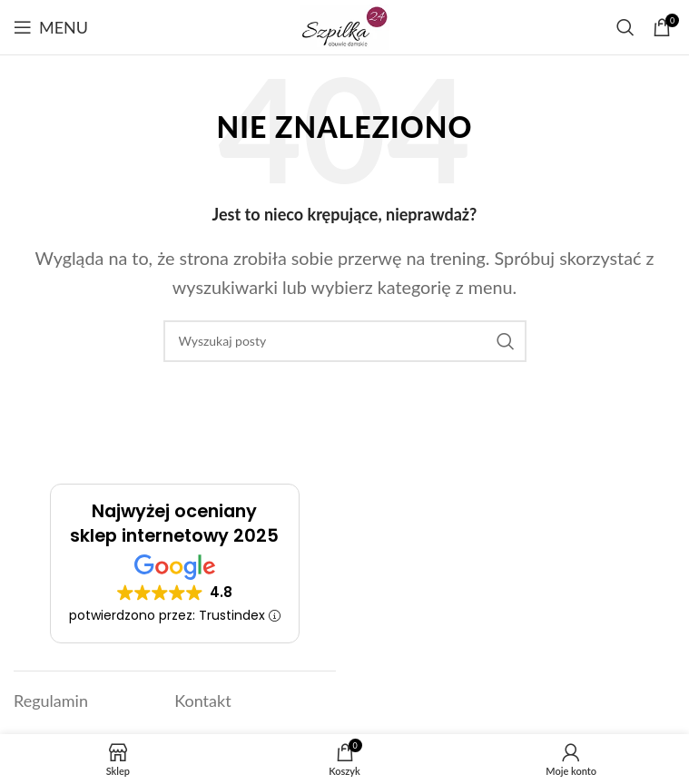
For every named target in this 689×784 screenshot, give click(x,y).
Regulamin (51, 701)
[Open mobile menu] (51, 27)
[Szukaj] (625, 27)
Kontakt (202, 701)
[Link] (344, 25)
